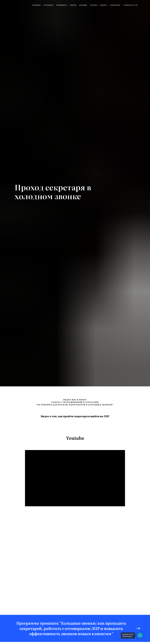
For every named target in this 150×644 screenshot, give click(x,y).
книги (73, 5)
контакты (115, 5)
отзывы (83, 5)
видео (103, 5)
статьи (93, 5)
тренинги (61, 5)
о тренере (48, 5)
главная (36, 5)
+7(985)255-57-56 (130, 5)
